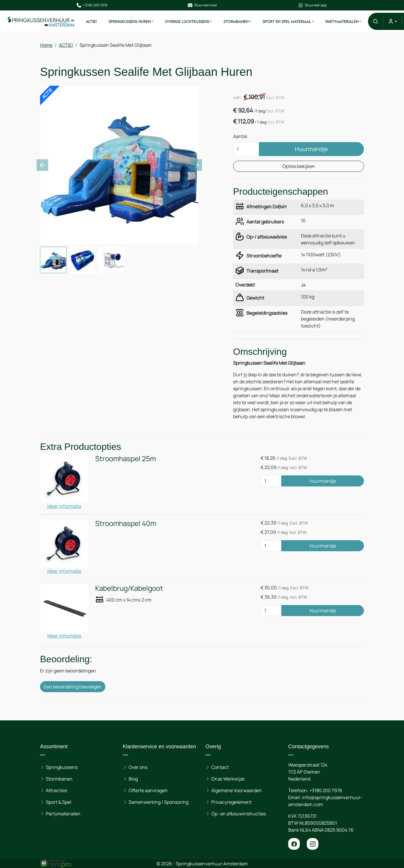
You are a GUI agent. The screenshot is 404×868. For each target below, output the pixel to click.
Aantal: (241, 136)
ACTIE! (91, 22)
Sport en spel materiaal (287, 22)
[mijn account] (392, 21)
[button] (375, 21)
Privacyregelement (231, 802)
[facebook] (294, 844)
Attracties (56, 790)
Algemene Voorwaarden (237, 790)
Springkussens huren (130, 22)
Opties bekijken (299, 166)
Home (46, 45)
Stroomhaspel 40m (126, 523)
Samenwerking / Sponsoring (158, 802)
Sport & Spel (59, 802)
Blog (133, 779)
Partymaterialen (342, 22)
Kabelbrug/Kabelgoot (129, 588)
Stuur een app (312, 5)
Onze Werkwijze (228, 779)
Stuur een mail (202, 5)
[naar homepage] (41, 21)
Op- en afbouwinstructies (239, 814)
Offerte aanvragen (148, 790)
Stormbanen (236, 22)
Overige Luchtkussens (187, 22)
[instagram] (313, 844)
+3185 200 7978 (92, 5)
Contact (220, 767)
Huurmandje (311, 149)
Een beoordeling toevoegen (73, 687)
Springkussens (62, 767)
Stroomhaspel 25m (126, 458)
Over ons (138, 767)
